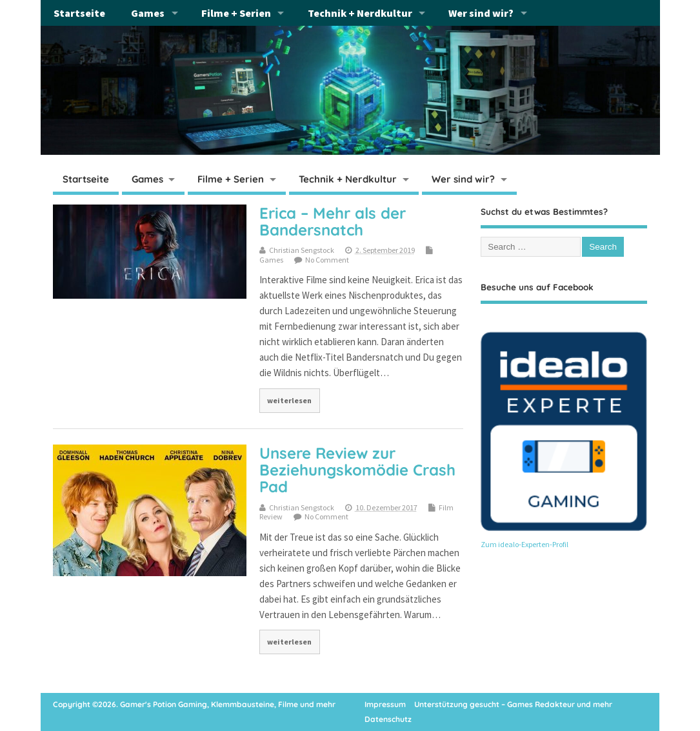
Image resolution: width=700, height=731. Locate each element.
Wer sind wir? (481, 13)
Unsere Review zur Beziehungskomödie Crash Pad (357, 470)
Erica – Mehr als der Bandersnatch (333, 221)
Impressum (385, 704)
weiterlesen (289, 400)
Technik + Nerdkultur (360, 13)
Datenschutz (388, 719)
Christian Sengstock (302, 250)
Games (148, 13)
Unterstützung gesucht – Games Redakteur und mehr (513, 704)
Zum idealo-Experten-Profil (525, 544)
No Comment (327, 260)
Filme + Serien (236, 13)
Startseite (79, 13)
